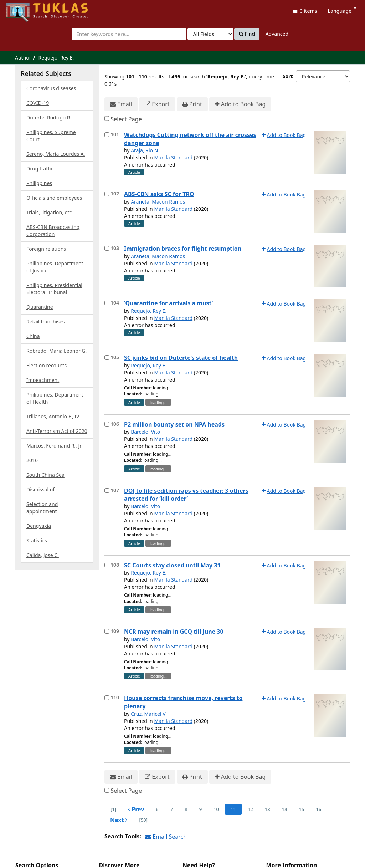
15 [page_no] (301, 809)
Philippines (39, 183)
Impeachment (43, 380)
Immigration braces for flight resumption (183, 249)
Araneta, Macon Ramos (158, 202)
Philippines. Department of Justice (55, 267)
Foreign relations (46, 249)
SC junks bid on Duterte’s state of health (181, 358)
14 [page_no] (285, 809)
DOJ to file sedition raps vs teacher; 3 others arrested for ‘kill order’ (186, 495)
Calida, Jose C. (43, 555)
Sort (288, 76)
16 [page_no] (318, 809)
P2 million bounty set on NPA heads (174, 424)
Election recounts (47, 365)
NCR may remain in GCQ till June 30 (174, 632)
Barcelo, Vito (145, 432)
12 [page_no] (250, 809)
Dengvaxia (39, 526)
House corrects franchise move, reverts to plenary (183, 702)
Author (23, 58)
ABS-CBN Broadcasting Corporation (53, 231)
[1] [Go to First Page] (113, 809)
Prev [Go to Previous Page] (136, 809)
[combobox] (129, 34)
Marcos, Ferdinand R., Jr (54, 446)
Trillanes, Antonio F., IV (53, 416)
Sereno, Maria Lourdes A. (56, 154)
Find (247, 34)
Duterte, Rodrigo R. (49, 118)
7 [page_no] (172, 809)
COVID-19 (38, 103)
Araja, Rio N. (145, 150)
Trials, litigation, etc (49, 212)
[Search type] (210, 34)
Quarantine (40, 307)
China (33, 336)
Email (121, 104)
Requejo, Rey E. (149, 311)
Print (192, 104)
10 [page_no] (216, 809)
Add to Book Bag (240, 104)
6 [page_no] (157, 809)
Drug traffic (40, 169)
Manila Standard (173, 157)
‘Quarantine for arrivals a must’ (168, 303)
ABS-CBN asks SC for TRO (159, 194)
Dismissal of (40, 489)
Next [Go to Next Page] (119, 820)
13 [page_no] (268, 809)
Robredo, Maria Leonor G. (56, 351)
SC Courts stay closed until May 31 (172, 565)
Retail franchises (46, 321)
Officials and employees (54, 198)
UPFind (23, 9)
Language (342, 11)
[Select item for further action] (107, 135)
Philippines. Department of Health (55, 398)
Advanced (277, 34)
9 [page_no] (201, 809)
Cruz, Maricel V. (149, 714)
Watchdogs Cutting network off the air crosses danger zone (190, 139)
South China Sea (45, 475)
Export (157, 104)
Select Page (126, 119)
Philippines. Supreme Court (51, 136)
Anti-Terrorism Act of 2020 (57, 431)
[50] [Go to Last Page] (143, 820)
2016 (32, 460)
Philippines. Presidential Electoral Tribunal (54, 289)
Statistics (37, 540)
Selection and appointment (42, 508)
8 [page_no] (186, 809)
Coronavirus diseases (51, 88)
